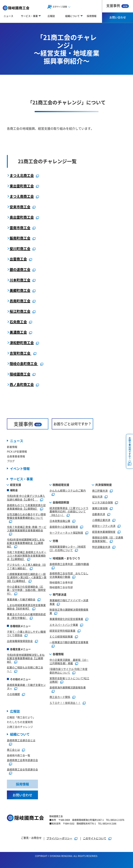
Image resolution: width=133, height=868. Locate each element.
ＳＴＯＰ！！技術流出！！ (65, 703)
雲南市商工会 (20, 228)
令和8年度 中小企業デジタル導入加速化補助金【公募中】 (26, 498)
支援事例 (118, 6)
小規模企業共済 (101, 520)
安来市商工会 (20, 207)
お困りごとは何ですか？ (72, 424)
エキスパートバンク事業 (64, 625)
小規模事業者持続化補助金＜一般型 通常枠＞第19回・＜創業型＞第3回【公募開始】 (27, 577)
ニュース (8, 16)
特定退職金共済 (101, 547)
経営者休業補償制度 (104, 532)
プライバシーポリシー (59, 838)
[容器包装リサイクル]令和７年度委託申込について (68, 671)
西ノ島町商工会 (22, 384)
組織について (20, 734)
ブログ (11, 461)
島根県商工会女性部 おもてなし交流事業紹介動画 (69, 575)
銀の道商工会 (20, 270)
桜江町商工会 (20, 311)
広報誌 (51, 16)
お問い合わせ (118, 17)
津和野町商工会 (22, 343)
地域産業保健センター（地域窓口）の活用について (68, 548)
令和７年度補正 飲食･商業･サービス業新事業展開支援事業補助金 (27, 529)
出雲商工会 (18, 259)
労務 (55, 541)
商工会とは (13, 750)
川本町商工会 (20, 280)
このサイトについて (95, 838)
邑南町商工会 (20, 301)
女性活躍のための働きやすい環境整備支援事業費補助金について (26, 516)
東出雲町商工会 (22, 186)
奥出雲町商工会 (22, 217)
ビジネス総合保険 (102, 502)
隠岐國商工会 (20, 374)
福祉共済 (97, 496)
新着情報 (12, 447)
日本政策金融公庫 (60, 521)
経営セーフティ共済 (104, 526)
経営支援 (16, 485)
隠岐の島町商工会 (24, 364)
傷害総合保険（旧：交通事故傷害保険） (108, 539)
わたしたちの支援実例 (20, 722)
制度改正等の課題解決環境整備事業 (69, 611)
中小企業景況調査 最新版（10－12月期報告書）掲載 (69, 662)
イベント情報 (20, 469)
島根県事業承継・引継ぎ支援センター (26, 687)
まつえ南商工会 (22, 196)
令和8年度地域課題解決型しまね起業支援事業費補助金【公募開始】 (26, 543)
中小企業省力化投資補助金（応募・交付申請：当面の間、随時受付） (26, 590)
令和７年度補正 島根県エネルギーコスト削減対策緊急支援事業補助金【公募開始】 (27, 556)
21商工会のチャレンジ (20, 727)
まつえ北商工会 (22, 175)
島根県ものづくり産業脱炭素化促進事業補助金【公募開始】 (26, 507)
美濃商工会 (18, 332)
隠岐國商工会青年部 (61, 582)
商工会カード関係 (60, 697)
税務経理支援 (61, 485)
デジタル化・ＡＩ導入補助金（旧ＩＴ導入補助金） (26, 566)
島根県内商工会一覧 (19, 755)
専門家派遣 (60, 594)
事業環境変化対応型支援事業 (66, 619)
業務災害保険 (100, 508)
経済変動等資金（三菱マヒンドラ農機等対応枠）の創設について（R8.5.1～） (69, 511)
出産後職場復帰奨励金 (20, 641)
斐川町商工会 (20, 249)
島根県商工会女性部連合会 (22, 769)
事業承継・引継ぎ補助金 (21, 599)
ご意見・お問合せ (31, 838)
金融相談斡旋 (61, 502)
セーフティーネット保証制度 (66, 533)
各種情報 (58, 654)
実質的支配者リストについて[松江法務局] (69, 680)
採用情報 (92, 16)
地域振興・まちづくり (66, 558)
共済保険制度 (104, 485)
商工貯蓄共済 (100, 491)
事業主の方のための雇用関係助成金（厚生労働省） (26, 616)
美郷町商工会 (20, 290)
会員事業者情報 (16, 456)
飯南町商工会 (20, 238)
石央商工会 (18, 322)
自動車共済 (99, 514)
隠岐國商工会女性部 (61, 587)
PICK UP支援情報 (17, 451)
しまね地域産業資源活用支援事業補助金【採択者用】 (26, 607)
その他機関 (13, 694)
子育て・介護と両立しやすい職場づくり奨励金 (26, 633)
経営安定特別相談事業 (62, 631)
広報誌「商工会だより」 (21, 717)
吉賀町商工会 (20, 353)
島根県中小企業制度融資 (64, 527)
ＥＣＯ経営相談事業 (61, 636)
